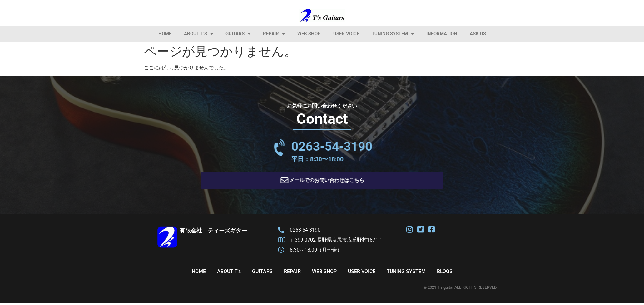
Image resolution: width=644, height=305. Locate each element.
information (442, 34)
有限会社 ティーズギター (213, 233)
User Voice (346, 34)
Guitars (238, 34)
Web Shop (309, 34)
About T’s (198, 34)
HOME (165, 34)
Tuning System (393, 34)
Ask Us (478, 34)
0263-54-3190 (385, 146)
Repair (274, 34)
